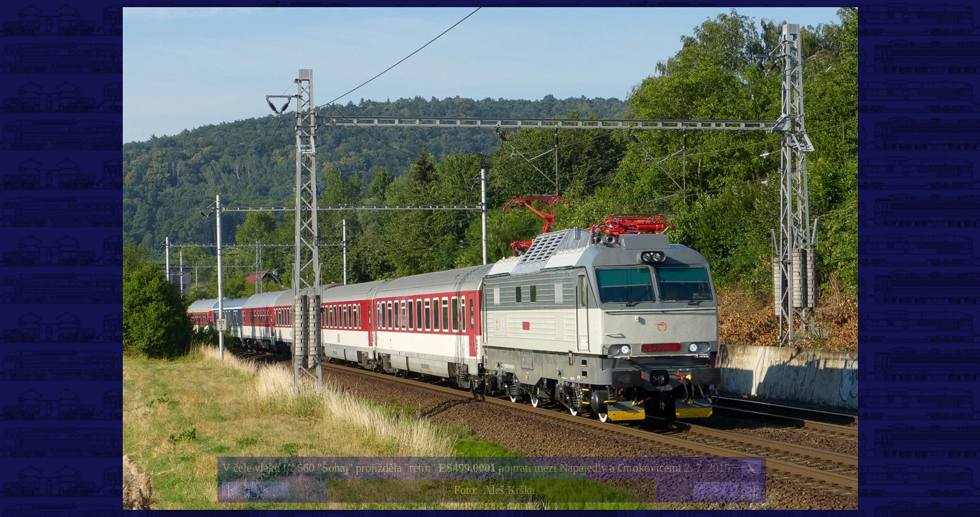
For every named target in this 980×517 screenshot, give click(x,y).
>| (751, 490)
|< (232, 490)
